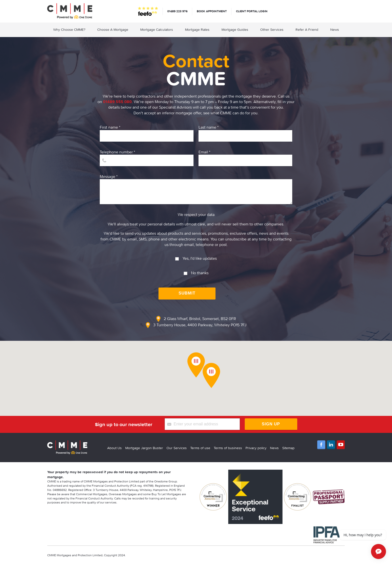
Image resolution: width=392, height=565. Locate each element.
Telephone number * (147, 158)
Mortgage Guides (235, 30)
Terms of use (200, 448)
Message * (196, 189)
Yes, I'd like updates (196, 256)
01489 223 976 (177, 11)
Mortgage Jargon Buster (144, 448)
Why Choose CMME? (69, 30)
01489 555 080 (117, 102)
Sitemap (288, 448)
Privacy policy (256, 448)
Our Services (177, 448)
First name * (147, 133)
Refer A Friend (307, 30)
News (335, 30)
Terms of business (228, 448)
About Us (114, 448)
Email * (245, 158)
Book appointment (212, 11)
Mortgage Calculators (157, 30)
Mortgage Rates (197, 30)
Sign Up (271, 424)
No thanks (196, 271)
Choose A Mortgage (113, 30)
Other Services (272, 30)
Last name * (245, 133)
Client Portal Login (252, 11)
